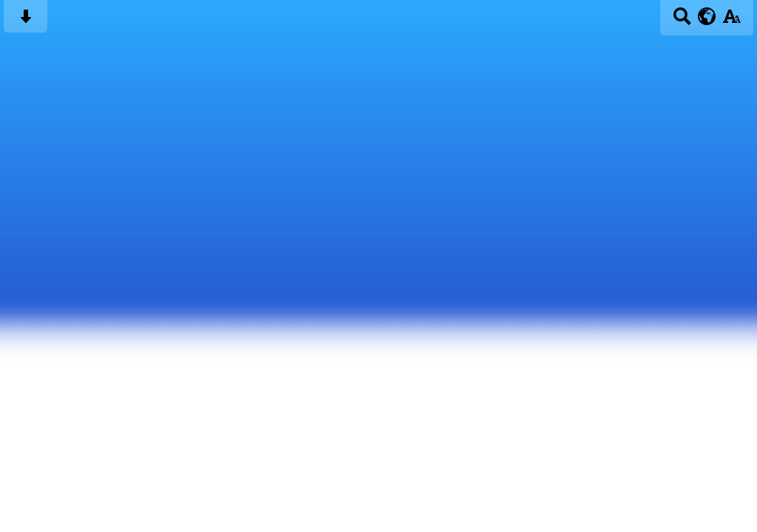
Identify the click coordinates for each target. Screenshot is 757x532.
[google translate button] (707, 16)
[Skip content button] (26, 21)
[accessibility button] (731, 21)
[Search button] (682, 21)
